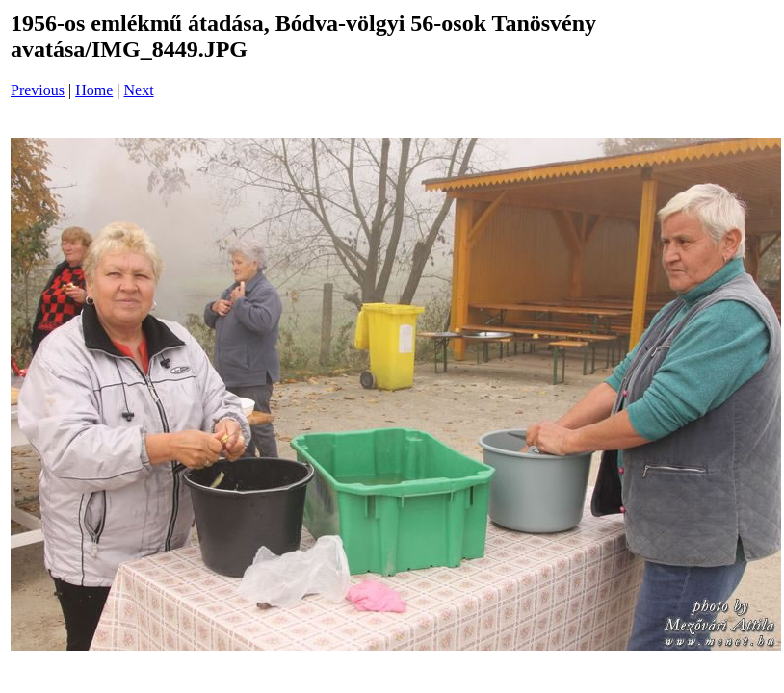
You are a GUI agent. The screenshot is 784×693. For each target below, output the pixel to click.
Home (94, 90)
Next (139, 90)
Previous (38, 90)
